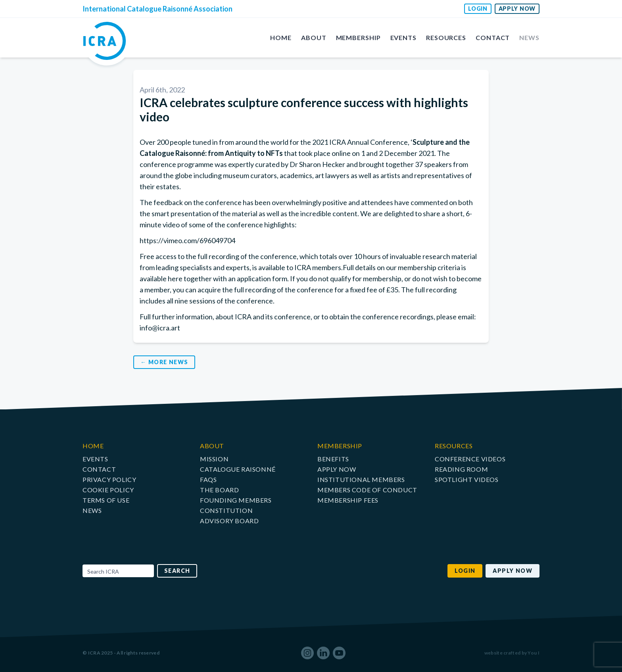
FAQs (208, 479)
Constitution (226, 510)
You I (534, 653)
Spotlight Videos (467, 479)
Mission (214, 459)
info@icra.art (160, 328)
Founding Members (236, 500)
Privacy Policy (109, 479)
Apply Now (517, 9)
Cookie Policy (108, 490)
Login (478, 9)
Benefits (333, 459)
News (529, 37)
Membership (358, 37)
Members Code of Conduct (367, 490)
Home (281, 37)
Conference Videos (470, 459)
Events (403, 37)
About (314, 37)
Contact (493, 37)
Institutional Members (361, 479)
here (175, 278)
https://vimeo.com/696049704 (187, 240)
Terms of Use (106, 500)
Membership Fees (348, 500)
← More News (164, 362)
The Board (219, 490)
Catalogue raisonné (238, 469)
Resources (446, 37)
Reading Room (461, 469)
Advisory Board (229, 521)
